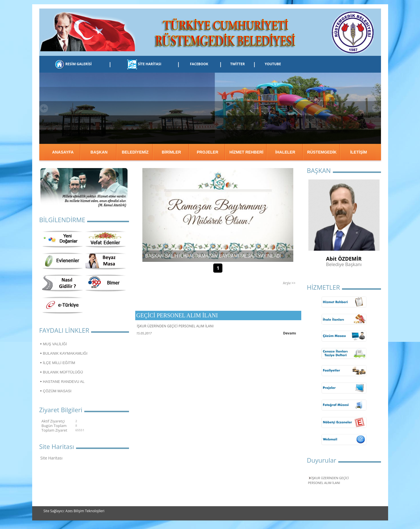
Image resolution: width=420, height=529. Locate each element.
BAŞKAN (99, 152)
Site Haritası (52, 458)
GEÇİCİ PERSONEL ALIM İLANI (177, 315)
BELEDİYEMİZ (135, 152)
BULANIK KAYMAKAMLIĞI (65, 353)
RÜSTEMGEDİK (322, 152)
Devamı (290, 333)
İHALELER (285, 152)
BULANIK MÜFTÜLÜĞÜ (63, 372)
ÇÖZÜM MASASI (57, 391)
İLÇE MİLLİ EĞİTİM (59, 363)
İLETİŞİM (359, 152)
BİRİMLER (171, 152)
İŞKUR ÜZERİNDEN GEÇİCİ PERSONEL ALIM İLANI (328, 480)
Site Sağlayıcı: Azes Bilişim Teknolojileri (74, 511)
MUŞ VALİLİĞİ (55, 344)
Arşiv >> (289, 283)
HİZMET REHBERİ (246, 152)
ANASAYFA (63, 152)
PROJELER (207, 152)
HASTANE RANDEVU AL (64, 382)
